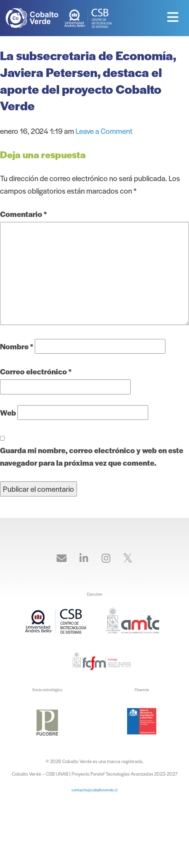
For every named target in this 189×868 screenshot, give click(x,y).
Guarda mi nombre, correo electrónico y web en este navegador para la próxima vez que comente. (92, 456)
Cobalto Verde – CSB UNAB (34, 18)
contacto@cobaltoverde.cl (94, 790)
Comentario (23, 214)
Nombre (17, 346)
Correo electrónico (36, 371)
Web (8, 413)
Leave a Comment (104, 131)
